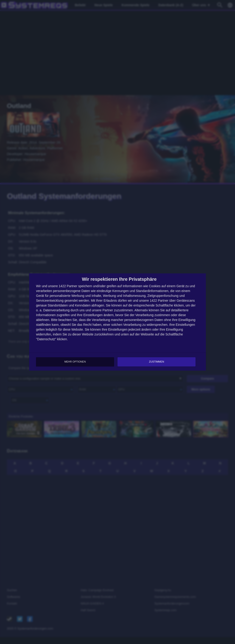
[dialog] (117, 322)
